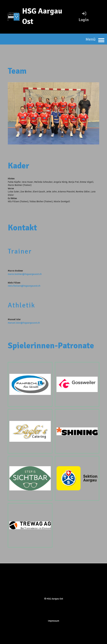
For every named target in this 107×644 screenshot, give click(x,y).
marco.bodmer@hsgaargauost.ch (25, 274)
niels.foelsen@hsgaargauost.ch (24, 286)
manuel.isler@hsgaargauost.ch (24, 323)
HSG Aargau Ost (42, 16)
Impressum (53, 621)
